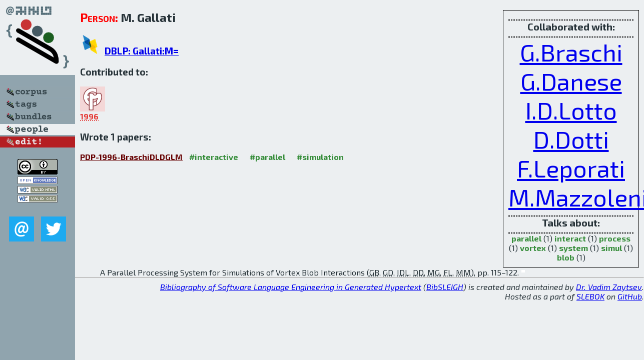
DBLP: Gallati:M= (142, 51)
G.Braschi (571, 52)
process (615, 238)
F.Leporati (571, 168)
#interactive (214, 157)
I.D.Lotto (571, 110)
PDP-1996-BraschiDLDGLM (131, 157)
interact (570, 238)
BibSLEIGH (445, 287)
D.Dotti (571, 139)
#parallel (267, 157)
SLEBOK (590, 296)
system (573, 248)
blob (566, 257)
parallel (526, 238)
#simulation (320, 157)
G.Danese (571, 81)
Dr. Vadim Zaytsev (609, 287)
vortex (533, 248)
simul (611, 248)
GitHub (630, 296)
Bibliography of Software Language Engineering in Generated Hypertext (291, 287)
